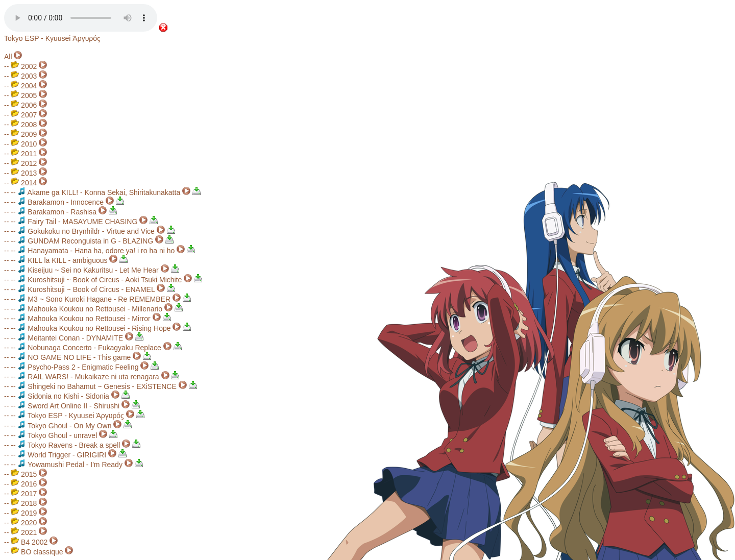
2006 (24, 105)
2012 (24, 163)
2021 (24, 532)
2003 (24, 76)
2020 (24, 523)
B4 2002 (29, 542)
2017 (24, 494)
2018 (24, 503)
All (8, 57)
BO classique (37, 552)
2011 (24, 154)
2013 (24, 173)
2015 (24, 474)
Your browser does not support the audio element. (81, 18)
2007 (24, 115)
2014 (24, 183)
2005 (24, 95)
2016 (24, 484)
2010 (24, 144)
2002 (24, 66)
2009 (24, 134)
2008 (24, 125)
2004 (24, 86)
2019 (24, 513)
